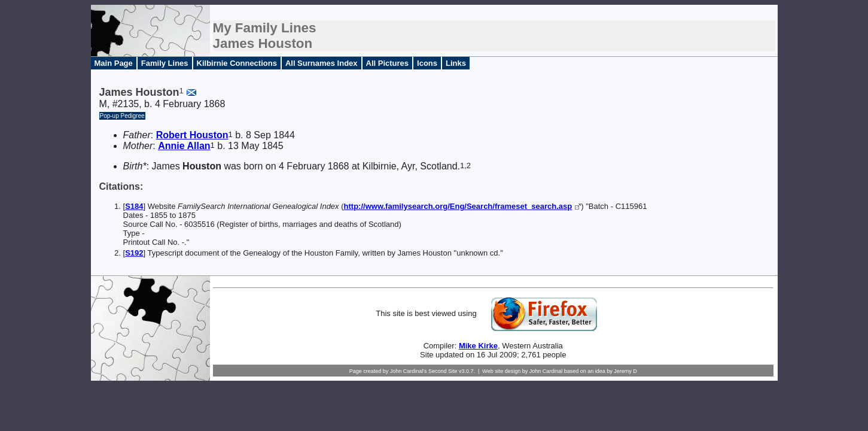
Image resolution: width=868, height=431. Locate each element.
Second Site (443, 371)
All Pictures (388, 63)
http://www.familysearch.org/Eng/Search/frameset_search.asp (458, 206)
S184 (134, 206)
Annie (184, 146)
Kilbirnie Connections (237, 63)
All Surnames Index (322, 63)
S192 (134, 253)
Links (456, 63)
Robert (192, 135)
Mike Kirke (478, 346)
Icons (427, 63)
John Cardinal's (409, 371)
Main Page (114, 63)
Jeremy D (625, 371)
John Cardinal (546, 371)
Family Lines (165, 63)
